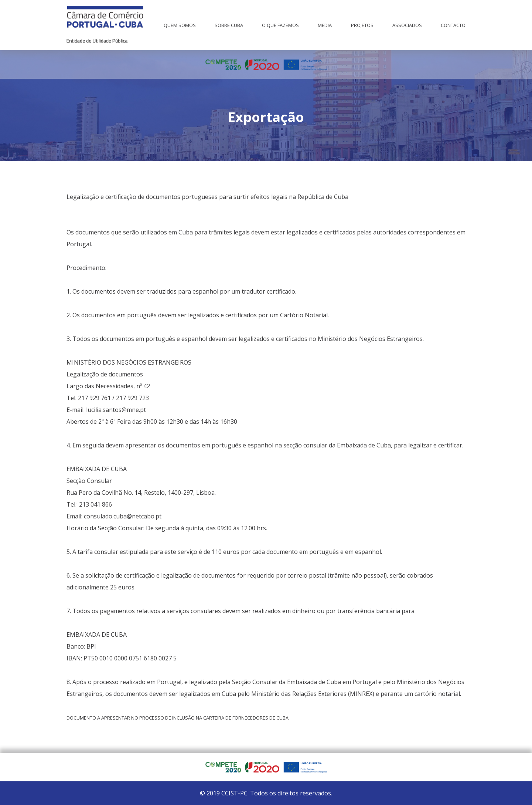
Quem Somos (180, 25)
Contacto (453, 25)
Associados (407, 25)
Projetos (362, 25)
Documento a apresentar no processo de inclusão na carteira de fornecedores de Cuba (178, 718)
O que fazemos (280, 25)
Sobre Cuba (229, 25)
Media (325, 25)
